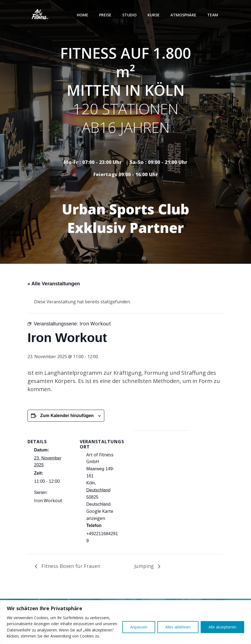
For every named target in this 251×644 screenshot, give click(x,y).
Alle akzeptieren (222, 627)
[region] (125, 622)
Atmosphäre (183, 15)
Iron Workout (48, 501)
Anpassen (139, 627)
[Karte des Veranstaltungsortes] (161, 468)
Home (82, 15)
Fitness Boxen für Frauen (70, 566)
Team (213, 15)
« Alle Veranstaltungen (54, 284)
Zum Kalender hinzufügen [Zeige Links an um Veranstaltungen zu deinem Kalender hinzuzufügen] (67, 416)
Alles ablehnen (178, 627)
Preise (105, 15)
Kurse (154, 15)
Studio (129, 15)
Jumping (145, 566)
